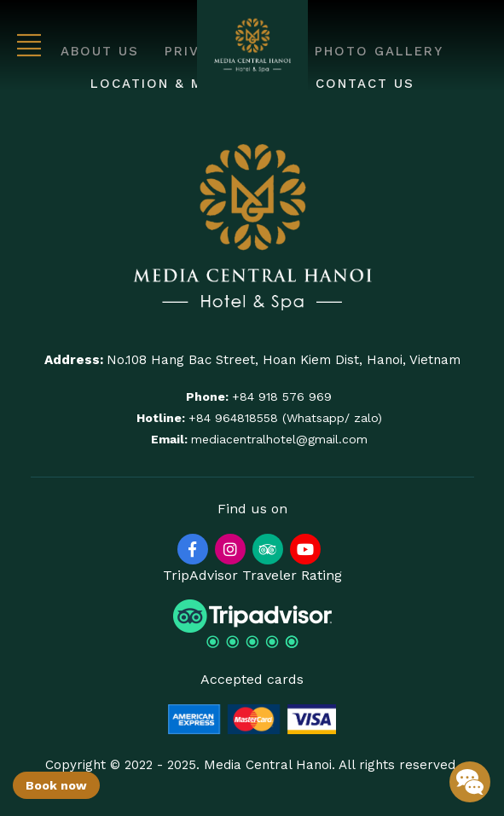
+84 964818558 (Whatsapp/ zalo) (285, 418)
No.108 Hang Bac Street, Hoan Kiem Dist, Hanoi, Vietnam (284, 360)
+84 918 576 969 (282, 396)
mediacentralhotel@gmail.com (279, 439)
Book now (56, 785)
